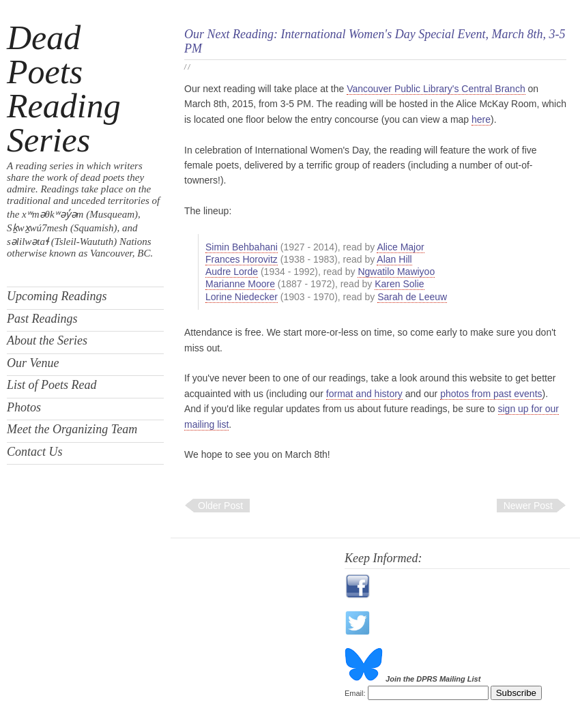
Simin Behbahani (242, 247)
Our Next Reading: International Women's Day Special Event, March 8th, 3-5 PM (375, 41)
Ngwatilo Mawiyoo (396, 272)
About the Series (47, 340)
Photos (24, 407)
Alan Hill (394, 259)
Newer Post (528, 506)
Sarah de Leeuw (412, 297)
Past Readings (42, 319)
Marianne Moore (240, 284)
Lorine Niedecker (242, 297)
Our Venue (33, 363)
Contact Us (35, 452)
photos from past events (491, 394)
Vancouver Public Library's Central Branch (436, 89)
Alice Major (400, 247)
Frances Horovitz (242, 259)
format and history (364, 394)
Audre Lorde (232, 272)
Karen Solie (399, 284)
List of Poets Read (52, 385)
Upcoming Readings (57, 296)
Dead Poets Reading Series (64, 89)
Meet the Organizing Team (72, 429)
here (481, 119)
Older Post (220, 506)
